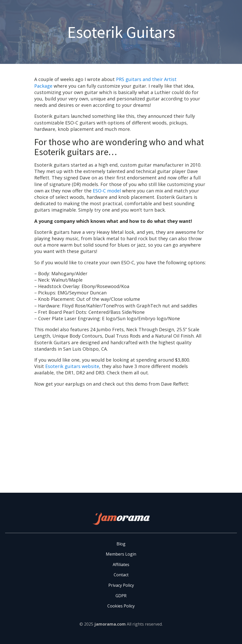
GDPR (121, 596)
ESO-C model (107, 191)
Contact (121, 575)
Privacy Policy (121, 585)
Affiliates (121, 565)
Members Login (121, 554)
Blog (121, 544)
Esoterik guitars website (72, 366)
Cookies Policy (121, 606)
